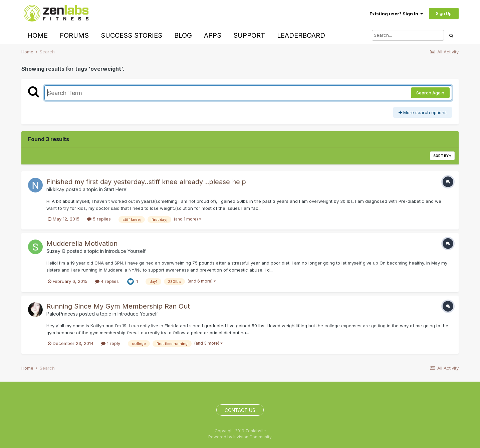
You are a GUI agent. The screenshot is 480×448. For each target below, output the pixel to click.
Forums (74, 35)
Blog (183, 35)
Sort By (442, 156)
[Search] (408, 35)
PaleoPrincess (62, 314)
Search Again (430, 93)
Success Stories (132, 35)
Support (249, 35)
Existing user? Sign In (396, 14)
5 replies (99, 219)
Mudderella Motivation (82, 244)
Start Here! (116, 189)
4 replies (107, 281)
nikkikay (55, 189)
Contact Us (240, 410)
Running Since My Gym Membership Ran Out (118, 306)
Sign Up (444, 13)
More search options (423, 112)
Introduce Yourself (125, 251)
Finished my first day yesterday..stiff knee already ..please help (146, 182)
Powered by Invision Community (240, 437)
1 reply (111, 343)
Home (38, 35)
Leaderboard (301, 35)
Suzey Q (56, 251)
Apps (213, 35)
